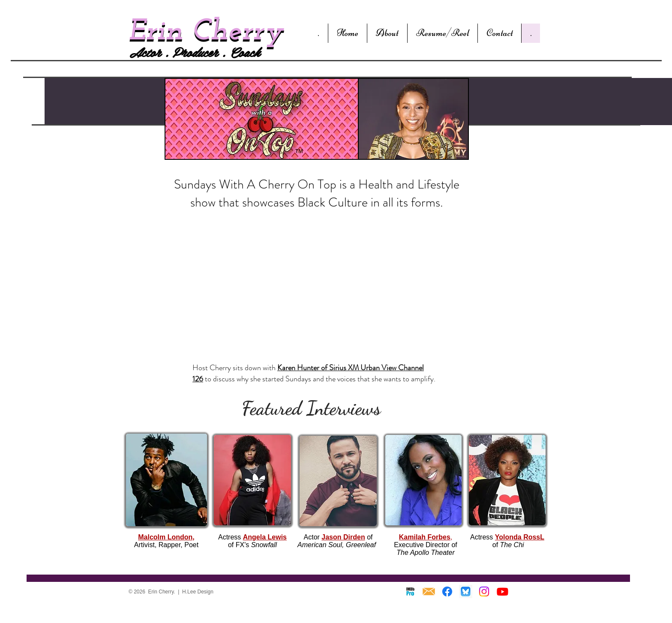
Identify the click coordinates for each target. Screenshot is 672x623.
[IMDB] (410, 592)
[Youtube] (502, 592)
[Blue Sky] (466, 592)
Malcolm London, (166, 537)
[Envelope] (429, 592)
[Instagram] (484, 592)
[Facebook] (447, 592)
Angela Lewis (265, 537)
